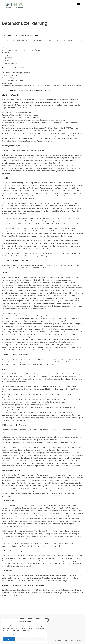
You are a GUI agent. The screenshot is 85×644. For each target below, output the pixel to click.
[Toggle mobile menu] (79, 4)
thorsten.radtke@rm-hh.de (11, 78)
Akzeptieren (9, 639)
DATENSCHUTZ (69, 640)
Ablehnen (23, 639)
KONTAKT (78, 640)
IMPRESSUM (59, 640)
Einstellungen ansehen (38, 639)
